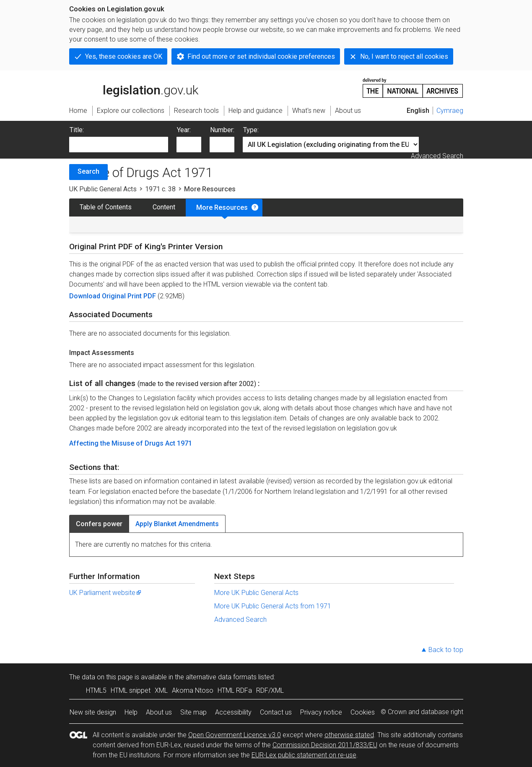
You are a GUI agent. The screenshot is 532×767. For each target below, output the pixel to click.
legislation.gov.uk (134, 87)
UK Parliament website (106, 593)
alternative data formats (221, 677)
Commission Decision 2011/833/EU (325, 745)
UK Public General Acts (103, 189)
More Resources (222, 207)
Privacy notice (321, 712)
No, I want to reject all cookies (404, 56)
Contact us (276, 712)
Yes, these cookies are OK (124, 56)
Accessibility (233, 712)
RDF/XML (270, 690)
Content (164, 207)
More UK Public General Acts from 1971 (273, 606)
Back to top (446, 650)
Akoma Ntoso (193, 690)
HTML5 (96, 690)
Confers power (99, 524)
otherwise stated (349, 735)
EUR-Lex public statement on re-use (304, 755)
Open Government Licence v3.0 (235, 735)
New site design (93, 712)
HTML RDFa (235, 690)
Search (88, 171)
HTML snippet (131, 690)
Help (131, 712)
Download (86, 296)
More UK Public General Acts (256, 593)
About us (159, 712)
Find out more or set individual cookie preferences (261, 56)
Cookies (363, 712)
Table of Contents (106, 207)
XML (161, 690)
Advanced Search (437, 156)
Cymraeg (450, 111)
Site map (193, 712)
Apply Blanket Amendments (177, 524)
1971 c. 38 (160, 189)
